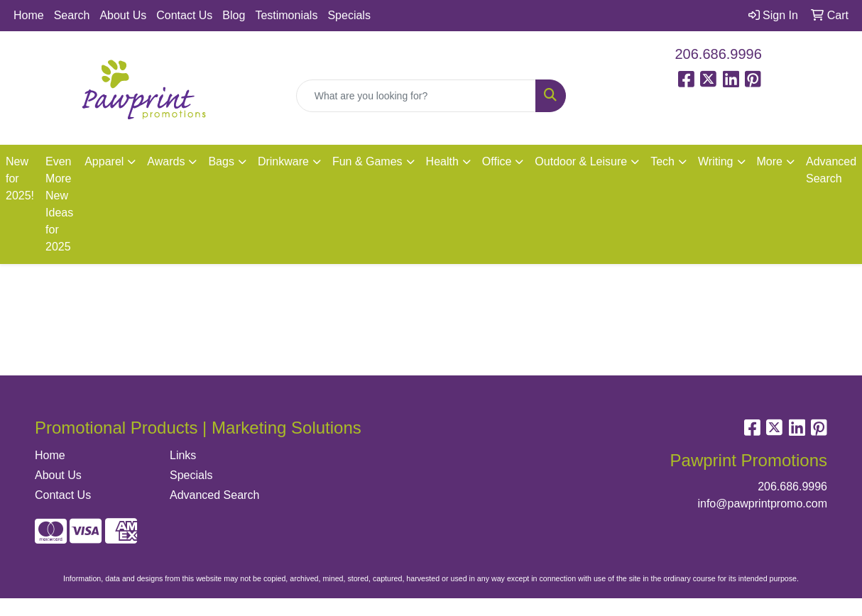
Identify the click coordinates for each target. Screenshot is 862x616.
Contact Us (184, 15)
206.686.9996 (719, 54)
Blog (234, 15)
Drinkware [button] (283, 161)
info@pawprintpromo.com (762, 504)
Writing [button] (716, 161)
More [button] (770, 161)
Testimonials (286, 15)
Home (29, 15)
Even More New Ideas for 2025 (59, 204)
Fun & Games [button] (367, 161)
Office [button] (497, 161)
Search (72, 15)
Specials (349, 15)
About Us (123, 15)
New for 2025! (20, 178)
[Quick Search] (416, 96)
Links (183, 455)
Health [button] (442, 161)
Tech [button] (662, 161)
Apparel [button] (104, 161)
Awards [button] (166, 161)
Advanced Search (214, 495)
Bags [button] (221, 161)
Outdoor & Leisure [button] (581, 161)
